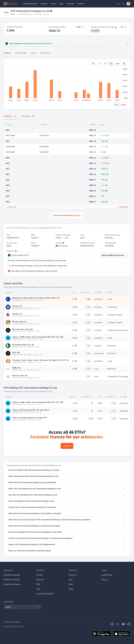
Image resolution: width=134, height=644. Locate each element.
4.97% (100, 419)
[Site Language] (118, 4)
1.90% (74, 346)
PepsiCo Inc (17, 314)
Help (38, 589)
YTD (93, 64)
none (96, 369)
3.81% (74, 315)
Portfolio (81, 4)
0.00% (74, 369)
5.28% (74, 353)
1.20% (74, 299)
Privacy (105, 580)
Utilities (112, 353)
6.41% (74, 322)
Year (116, 105)
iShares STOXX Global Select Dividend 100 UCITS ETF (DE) (38, 337)
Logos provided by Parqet (14, 626)
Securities (70, 4)
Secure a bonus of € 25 (20, 255)
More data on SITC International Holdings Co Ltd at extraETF (34, 271)
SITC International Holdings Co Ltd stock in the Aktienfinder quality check (39, 266)
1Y (100, 64)
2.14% (75, 403)
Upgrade (67, 446)
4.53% (74, 307)
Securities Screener (12, 584)
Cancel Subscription (45, 594)
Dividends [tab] (10, 116)
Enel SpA (16, 352)
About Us (73, 575)
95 (92, 411)
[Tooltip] (63, 243)
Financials (112, 307)
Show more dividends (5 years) (67, 215)
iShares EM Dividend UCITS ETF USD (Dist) (31, 410)
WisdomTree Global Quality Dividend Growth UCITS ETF (36, 298)
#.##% (95, 31)
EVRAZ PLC (16, 368)
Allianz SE (17, 306)
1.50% (75, 411)
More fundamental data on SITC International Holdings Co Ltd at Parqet (39, 260)
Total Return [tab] (45, 53)
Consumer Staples (115, 315)
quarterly (98, 299)
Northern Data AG (20, 375)
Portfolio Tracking (11, 580)
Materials (112, 346)
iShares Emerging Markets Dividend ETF (29, 417)
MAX (118, 64)
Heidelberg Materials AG (23, 344)
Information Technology (118, 377)
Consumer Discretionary (118, 330)
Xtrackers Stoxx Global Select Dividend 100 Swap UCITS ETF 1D (40, 360)
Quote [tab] (34, 53)
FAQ (38, 584)
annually (98, 307)
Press (71, 589)
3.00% (88, 299)
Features (44, 4)
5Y (111, 64)
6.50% (74, 330)
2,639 (91, 419)
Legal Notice (107, 575)
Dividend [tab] (7, 53)
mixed (110, 299)
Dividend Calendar (30, 4)
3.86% (74, 338)
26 (92, 403)
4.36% (74, 361)
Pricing (54, 4)
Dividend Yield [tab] (21, 53)
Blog (71, 584)
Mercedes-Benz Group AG (22, 329)
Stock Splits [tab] (28, 116)
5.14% (100, 411)
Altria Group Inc (20, 321)
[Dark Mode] (123, 4)
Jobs (71, 580)
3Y (105, 64)
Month (123, 105)
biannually (99, 353)
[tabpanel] (67, 84)
